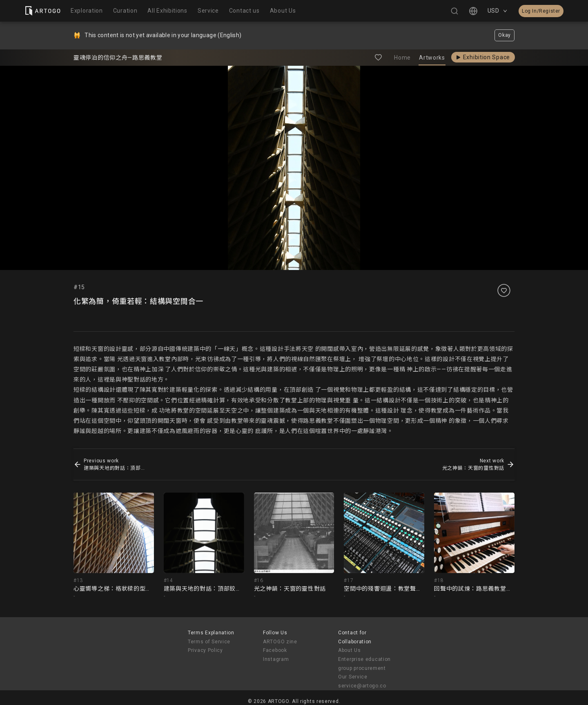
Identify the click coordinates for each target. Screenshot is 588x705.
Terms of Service (209, 642)
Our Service (353, 677)
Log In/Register (541, 11)
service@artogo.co (362, 686)
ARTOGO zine (280, 642)
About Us (350, 650)
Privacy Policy (205, 650)
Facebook (275, 650)
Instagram (276, 659)
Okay (504, 35)
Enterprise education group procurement (364, 664)
